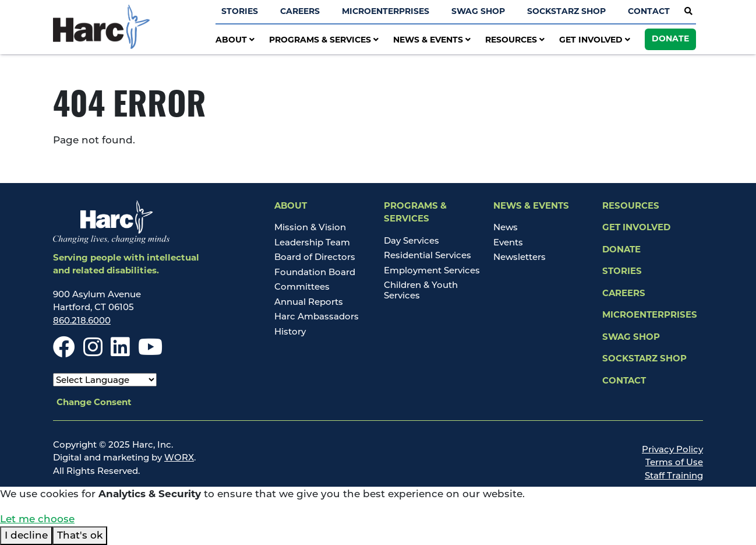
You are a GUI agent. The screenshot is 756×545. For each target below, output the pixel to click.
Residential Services (428, 255)
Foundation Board (315, 272)
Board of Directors (315, 257)
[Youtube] (150, 352)
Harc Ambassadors (317, 316)
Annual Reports (309, 302)
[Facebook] (64, 352)
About (235, 40)
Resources (515, 40)
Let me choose (37, 519)
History (290, 331)
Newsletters (520, 257)
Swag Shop (478, 12)
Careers (300, 12)
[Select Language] (105, 380)
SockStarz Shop (566, 12)
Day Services (411, 240)
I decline (26, 535)
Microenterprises (386, 12)
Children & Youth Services (421, 290)
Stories (240, 12)
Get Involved (595, 40)
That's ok (80, 535)
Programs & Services (324, 40)
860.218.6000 (82, 320)
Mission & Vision (310, 227)
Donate (670, 39)
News (506, 227)
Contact (649, 12)
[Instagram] (93, 352)
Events (508, 242)
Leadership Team (312, 242)
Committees (302, 286)
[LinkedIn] (120, 352)
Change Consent (94, 403)
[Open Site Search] (688, 12)
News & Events (432, 40)
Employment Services (432, 270)
